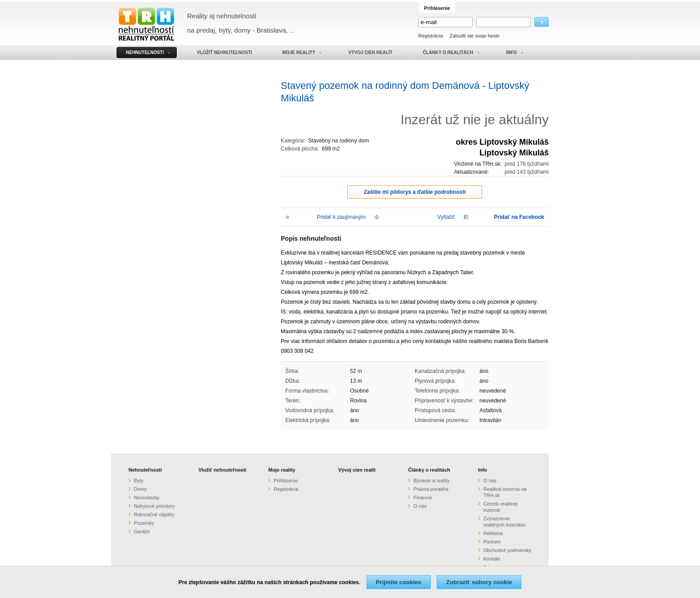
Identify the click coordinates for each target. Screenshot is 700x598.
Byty (139, 481)
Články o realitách (429, 470)
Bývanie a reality (431, 481)
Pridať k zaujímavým (341, 217)
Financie (423, 498)
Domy (140, 489)
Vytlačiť (446, 217)
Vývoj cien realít (357, 470)
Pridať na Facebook (519, 217)
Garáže (142, 531)
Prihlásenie (286, 481)
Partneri (492, 542)
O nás (420, 506)
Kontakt (492, 559)
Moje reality (282, 470)
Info (483, 470)
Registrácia (431, 36)
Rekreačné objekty (154, 514)
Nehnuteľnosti (145, 470)
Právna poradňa (431, 489)
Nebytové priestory (154, 506)
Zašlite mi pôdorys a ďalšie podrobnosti (415, 192)
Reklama (493, 533)
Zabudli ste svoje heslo (475, 36)
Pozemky (144, 523)
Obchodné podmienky (507, 550)
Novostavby (147, 498)
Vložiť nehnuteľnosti (222, 470)
